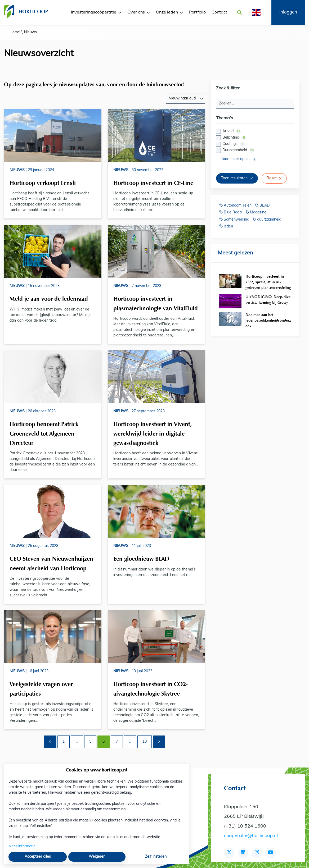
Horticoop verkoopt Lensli (43, 183)
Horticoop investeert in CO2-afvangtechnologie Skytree (151, 689)
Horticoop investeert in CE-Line (153, 183)
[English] (254, 13)
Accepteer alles (38, 857)
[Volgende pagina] (159, 742)
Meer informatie (22, 846)
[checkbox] (255, 141)
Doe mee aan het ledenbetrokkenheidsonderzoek (268, 320)
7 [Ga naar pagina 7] (117, 742)
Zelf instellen (156, 857)
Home (15, 32)
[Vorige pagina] (50, 742)
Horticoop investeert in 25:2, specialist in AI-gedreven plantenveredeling (268, 282)
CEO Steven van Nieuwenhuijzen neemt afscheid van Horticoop (51, 563)
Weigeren (97, 857)
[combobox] (185, 99)
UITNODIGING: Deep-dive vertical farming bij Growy (268, 300)
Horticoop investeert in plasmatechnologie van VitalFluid (156, 303)
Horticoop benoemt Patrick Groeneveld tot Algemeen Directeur (44, 433)
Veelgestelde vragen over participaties (41, 689)
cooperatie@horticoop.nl (251, 836)
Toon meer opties (239, 159)
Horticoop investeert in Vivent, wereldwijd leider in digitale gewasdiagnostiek (153, 433)
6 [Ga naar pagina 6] (104, 742)
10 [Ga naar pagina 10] (145, 742)
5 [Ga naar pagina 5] (90, 742)
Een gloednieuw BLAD (141, 559)
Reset (274, 178)
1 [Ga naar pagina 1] (64, 742)
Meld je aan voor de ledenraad (49, 299)
